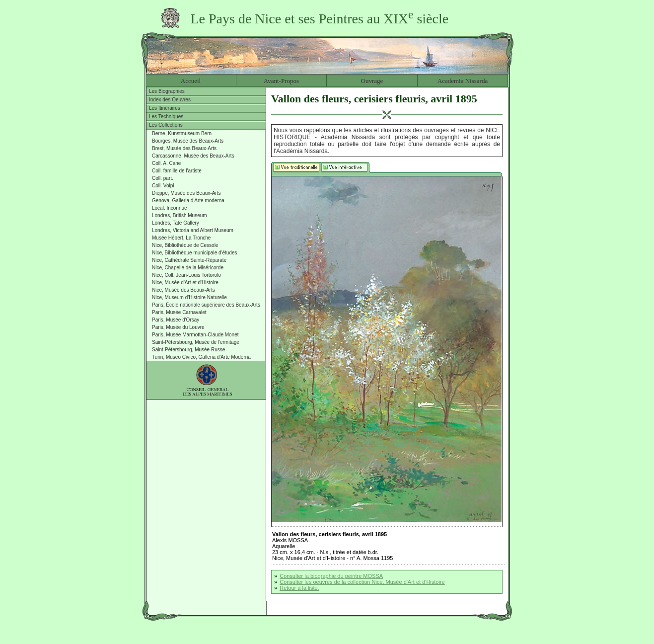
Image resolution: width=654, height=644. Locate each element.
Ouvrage (372, 81)
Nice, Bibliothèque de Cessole (185, 245)
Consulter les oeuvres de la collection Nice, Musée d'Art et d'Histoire (362, 582)
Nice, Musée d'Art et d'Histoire (185, 282)
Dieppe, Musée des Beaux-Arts (186, 193)
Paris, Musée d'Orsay (176, 320)
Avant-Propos (281, 81)
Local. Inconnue (170, 208)
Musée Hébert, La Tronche (181, 238)
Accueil (191, 81)
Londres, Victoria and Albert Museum (193, 230)
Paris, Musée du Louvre (178, 327)
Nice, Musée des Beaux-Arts (183, 290)
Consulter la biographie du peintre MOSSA (331, 576)
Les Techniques (166, 117)
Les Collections (166, 125)
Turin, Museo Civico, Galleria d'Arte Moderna (201, 357)
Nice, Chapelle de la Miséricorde (188, 268)
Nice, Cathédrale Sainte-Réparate (189, 260)
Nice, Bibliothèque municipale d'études (194, 253)
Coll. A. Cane (166, 163)
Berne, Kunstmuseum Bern (182, 133)
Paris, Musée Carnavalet (179, 312)
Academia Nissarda (463, 81)
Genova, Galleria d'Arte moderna (188, 201)
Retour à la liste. (299, 588)
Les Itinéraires (165, 108)
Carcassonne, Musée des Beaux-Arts (193, 156)
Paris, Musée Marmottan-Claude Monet (195, 335)
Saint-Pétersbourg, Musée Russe (188, 350)
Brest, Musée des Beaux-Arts (184, 148)
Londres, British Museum (180, 215)
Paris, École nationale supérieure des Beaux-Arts (206, 305)
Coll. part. (163, 178)
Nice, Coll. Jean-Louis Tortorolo (186, 275)
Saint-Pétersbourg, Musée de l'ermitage (196, 342)
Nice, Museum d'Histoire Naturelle (189, 297)
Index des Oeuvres (170, 100)
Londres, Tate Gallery (176, 223)
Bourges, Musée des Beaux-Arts (188, 141)
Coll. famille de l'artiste (177, 171)
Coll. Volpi (163, 186)
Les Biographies (167, 91)
